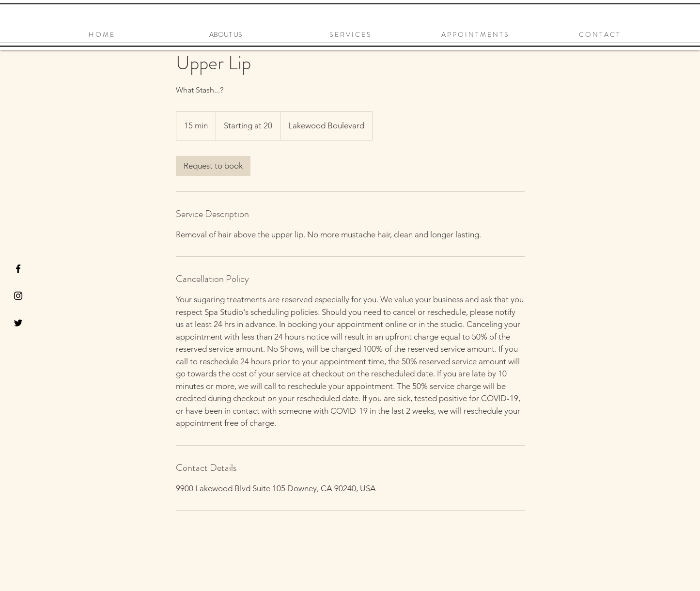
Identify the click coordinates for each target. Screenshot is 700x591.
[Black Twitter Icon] (18, 323)
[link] (213, 166)
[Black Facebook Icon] (18, 269)
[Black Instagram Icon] (18, 296)
